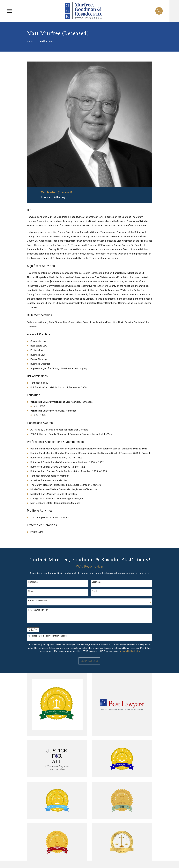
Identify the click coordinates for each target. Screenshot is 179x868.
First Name (33, 582)
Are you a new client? (38, 601)
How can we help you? (38, 610)
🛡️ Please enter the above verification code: (48, 636)
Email (94, 591)
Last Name (97, 582)
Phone (31, 591)
